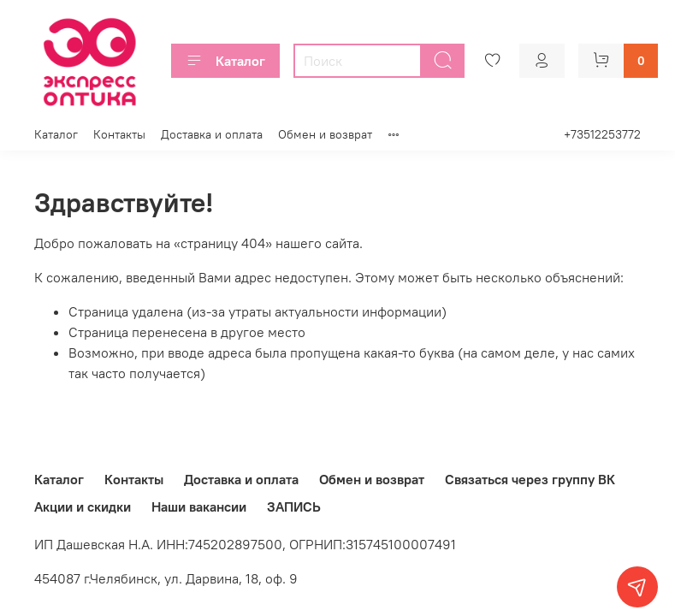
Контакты (119, 134)
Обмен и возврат (325, 134)
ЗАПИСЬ (294, 506)
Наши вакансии (199, 506)
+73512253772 (602, 134)
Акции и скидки (83, 506)
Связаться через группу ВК (530, 479)
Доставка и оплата (212, 134)
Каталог (225, 61)
